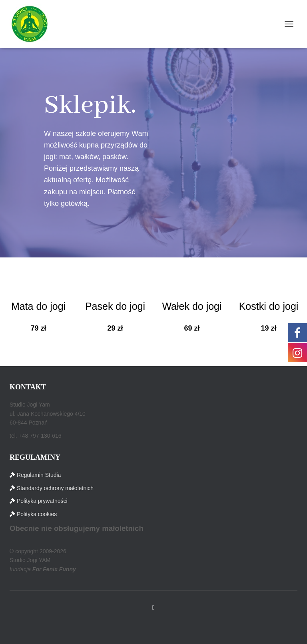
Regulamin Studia (39, 475)
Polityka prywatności (42, 501)
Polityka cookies (37, 514)
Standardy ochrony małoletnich (55, 488)
